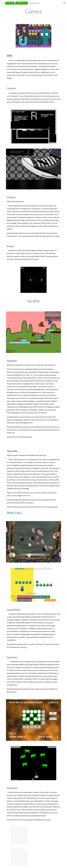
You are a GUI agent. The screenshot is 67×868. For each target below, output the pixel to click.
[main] (33, 11)
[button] (3, 3)
